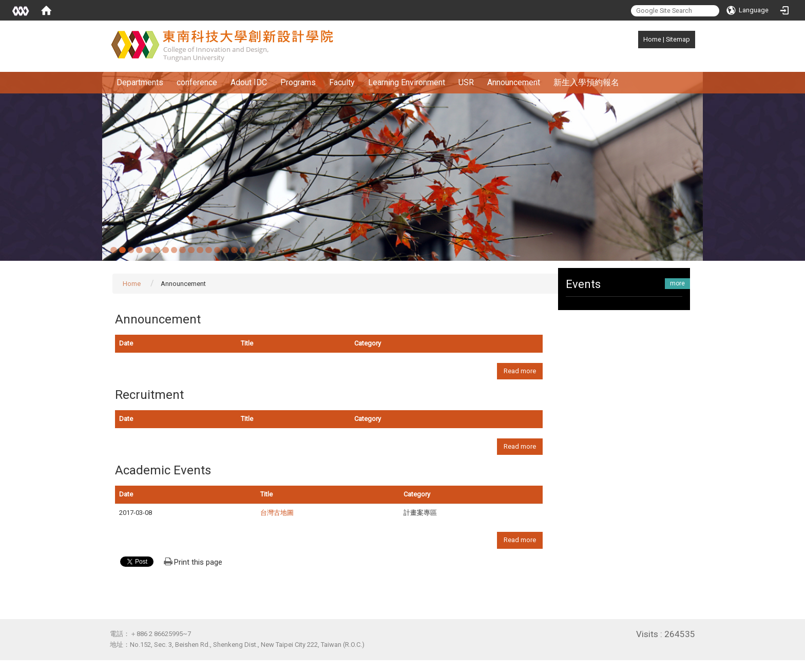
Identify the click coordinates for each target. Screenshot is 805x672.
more (677, 283)
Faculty (342, 82)
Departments (140, 82)
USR (466, 82)
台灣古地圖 (277, 513)
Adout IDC (249, 82)
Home (652, 39)
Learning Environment (407, 82)
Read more (520, 371)
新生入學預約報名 (586, 82)
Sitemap (678, 39)
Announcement (514, 82)
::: (638, 39)
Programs (298, 82)
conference (197, 82)
